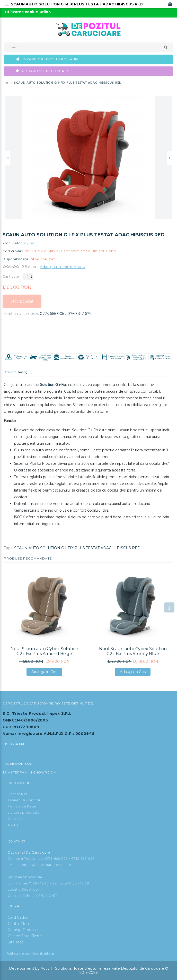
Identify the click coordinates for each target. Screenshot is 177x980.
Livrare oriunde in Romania (50, 59)
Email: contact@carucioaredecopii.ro (39, 865)
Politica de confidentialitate (30, 953)
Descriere (10, 372)
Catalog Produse (23, 930)
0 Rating (29, 267)
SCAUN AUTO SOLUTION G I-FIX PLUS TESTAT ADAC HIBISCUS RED (77, 548)
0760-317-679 (47, 896)
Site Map (16, 942)
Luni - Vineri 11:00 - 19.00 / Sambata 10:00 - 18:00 (48, 884)
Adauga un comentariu (63, 267)
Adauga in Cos (44, 672)
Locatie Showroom (24, 890)
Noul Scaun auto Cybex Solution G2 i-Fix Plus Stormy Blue (133, 651)
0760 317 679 (79, 314)
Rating (23, 372)
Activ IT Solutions (56, 968)
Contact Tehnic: (22, 896)
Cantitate (11, 277)
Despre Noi (17, 794)
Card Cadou (18, 917)
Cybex (30, 244)
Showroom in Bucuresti (47, 71)
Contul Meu (18, 924)
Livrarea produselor (24, 813)
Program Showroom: (25, 877)
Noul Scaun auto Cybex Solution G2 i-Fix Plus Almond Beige (44, 651)
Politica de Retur (22, 807)
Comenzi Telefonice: (26, 859)
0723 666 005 (52, 314)
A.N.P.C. (14, 825)
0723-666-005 (56, 859)
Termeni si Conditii (24, 800)
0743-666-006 (83, 859)
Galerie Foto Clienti (25, 936)
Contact (15, 819)
